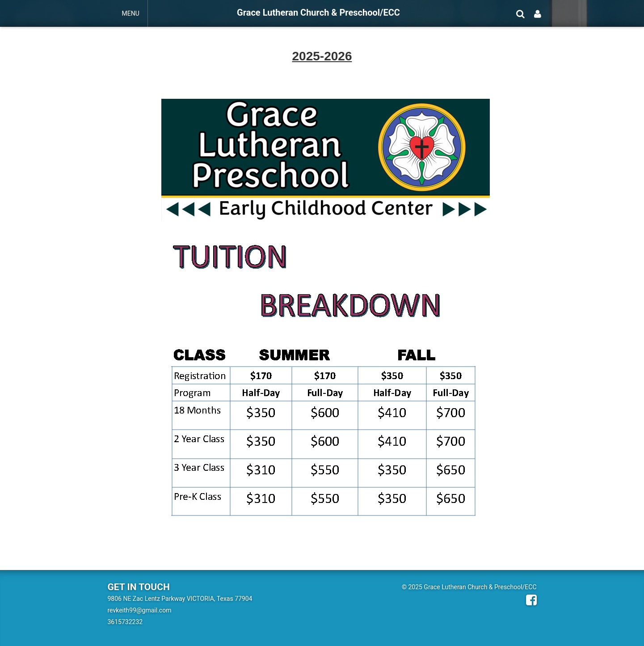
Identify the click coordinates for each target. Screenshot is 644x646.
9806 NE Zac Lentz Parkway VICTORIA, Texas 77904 (180, 599)
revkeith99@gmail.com (140, 610)
